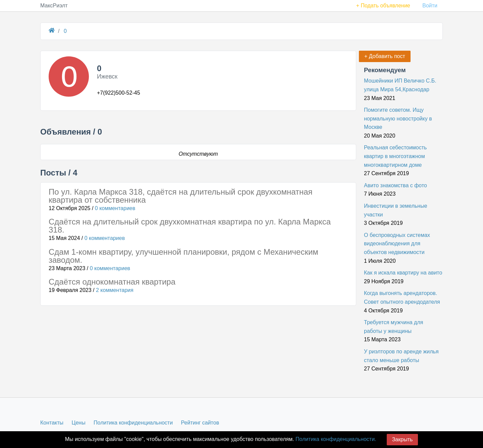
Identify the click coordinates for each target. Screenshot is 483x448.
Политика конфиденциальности (133, 423)
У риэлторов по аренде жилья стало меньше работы (401, 356)
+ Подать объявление (383, 6)
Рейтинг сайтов (200, 423)
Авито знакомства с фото (395, 185)
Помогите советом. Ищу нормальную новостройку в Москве (398, 118)
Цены (79, 423)
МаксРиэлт (54, 6)
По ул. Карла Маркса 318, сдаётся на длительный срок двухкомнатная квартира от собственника (181, 196)
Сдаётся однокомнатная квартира (112, 282)
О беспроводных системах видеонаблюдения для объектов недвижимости (397, 244)
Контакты (52, 423)
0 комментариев (115, 208)
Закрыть (402, 439)
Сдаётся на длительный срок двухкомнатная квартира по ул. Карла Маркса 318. (190, 226)
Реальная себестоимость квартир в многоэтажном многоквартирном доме (395, 156)
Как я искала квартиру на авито (403, 273)
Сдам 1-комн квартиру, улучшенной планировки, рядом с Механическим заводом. (183, 256)
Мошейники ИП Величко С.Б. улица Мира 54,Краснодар (400, 85)
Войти (430, 6)
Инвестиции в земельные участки (396, 210)
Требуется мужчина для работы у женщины (393, 327)
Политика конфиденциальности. (336, 439)
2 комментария (115, 290)
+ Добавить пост (385, 56)
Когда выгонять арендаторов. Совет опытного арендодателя (402, 297)
